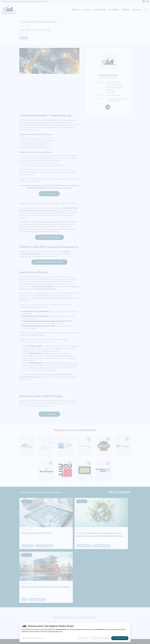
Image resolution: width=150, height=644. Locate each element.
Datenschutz (38, 638)
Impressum (26, 638)
